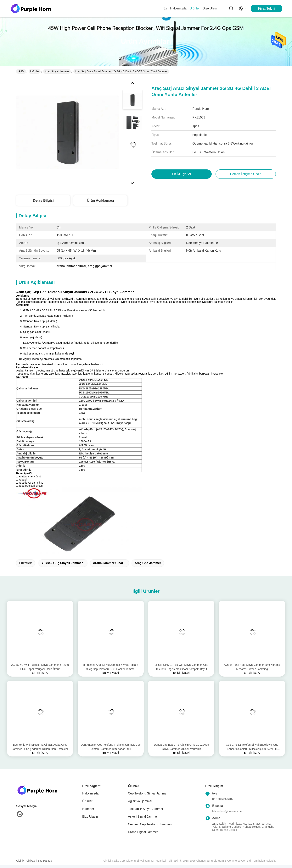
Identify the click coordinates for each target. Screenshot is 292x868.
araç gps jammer (148, 563)
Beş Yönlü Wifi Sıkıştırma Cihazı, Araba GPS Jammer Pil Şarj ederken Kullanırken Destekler (40, 747)
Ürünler (195, 8)
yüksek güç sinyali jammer (62, 563)
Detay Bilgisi (43, 201)
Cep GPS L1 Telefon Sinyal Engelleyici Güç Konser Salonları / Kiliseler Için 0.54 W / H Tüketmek (252, 747)
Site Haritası (45, 861)
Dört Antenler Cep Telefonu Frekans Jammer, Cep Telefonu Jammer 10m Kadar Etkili (111, 747)
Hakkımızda (178, 8)
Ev (165, 8)
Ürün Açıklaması (100, 201)
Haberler (88, 809)
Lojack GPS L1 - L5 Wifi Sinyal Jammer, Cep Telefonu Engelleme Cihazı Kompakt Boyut (181, 667)
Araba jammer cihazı (109, 563)
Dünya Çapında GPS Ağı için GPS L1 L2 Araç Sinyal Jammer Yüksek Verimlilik (181, 747)
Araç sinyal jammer (57, 71)
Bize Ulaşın (211, 8)
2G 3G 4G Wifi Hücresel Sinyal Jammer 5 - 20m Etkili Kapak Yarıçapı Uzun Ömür (40, 667)
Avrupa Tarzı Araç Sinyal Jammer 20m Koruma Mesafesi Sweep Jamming (252, 667)
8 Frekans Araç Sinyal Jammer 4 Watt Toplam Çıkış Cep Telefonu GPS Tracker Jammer (111, 667)
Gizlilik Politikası (26, 861)
